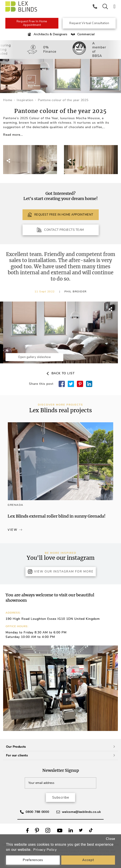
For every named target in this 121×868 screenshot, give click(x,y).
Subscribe (61, 797)
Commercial (82, 34)
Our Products (61, 747)
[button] (107, 266)
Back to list (61, 373)
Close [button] (111, 839)
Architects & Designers (47, 34)
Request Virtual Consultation (89, 23)
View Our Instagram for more (61, 572)
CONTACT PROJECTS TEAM (61, 230)
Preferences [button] (33, 860)
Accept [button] (88, 860)
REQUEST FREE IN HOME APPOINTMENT (61, 215)
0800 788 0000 (37, 812)
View (15, 530)
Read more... (13, 135)
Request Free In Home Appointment (32, 23)
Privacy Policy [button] (45, 850)
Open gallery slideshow (34, 357)
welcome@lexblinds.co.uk (81, 812)
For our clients (61, 755)
